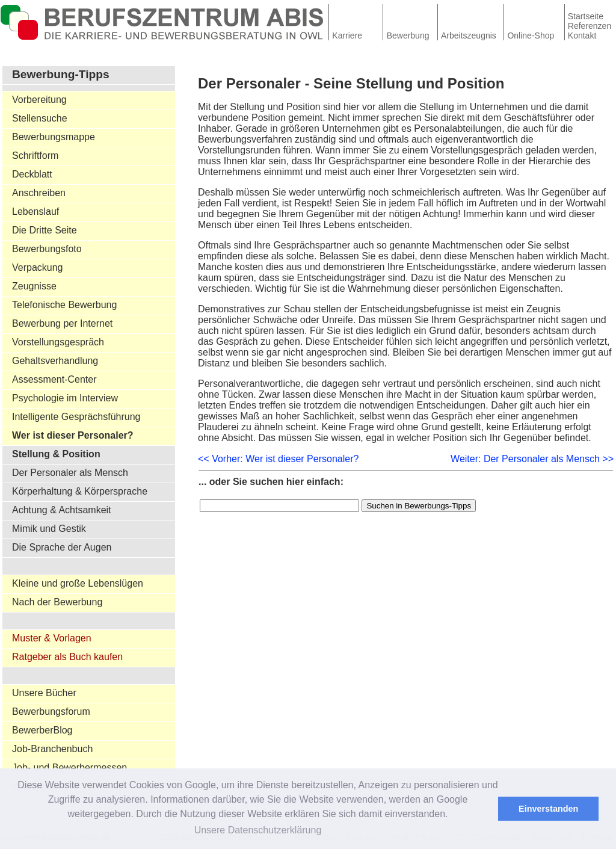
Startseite (586, 16)
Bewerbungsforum (51, 712)
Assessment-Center (54, 379)
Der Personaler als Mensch (70, 473)
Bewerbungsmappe (54, 137)
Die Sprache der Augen (62, 547)
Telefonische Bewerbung (64, 305)
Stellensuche (40, 118)
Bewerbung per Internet (62, 323)
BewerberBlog (42, 730)
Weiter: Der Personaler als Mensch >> (532, 459)
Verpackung (38, 267)
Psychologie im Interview (65, 398)
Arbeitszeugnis (469, 36)
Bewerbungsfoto (47, 249)
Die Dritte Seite (45, 230)
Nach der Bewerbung (57, 602)
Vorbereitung (39, 100)
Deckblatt (32, 174)
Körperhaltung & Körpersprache (80, 491)
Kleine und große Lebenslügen (78, 583)
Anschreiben (39, 193)
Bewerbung (408, 36)
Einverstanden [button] (548, 809)
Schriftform (35, 156)
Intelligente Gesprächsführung (76, 417)
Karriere (347, 36)
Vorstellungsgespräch (58, 342)
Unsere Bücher (44, 693)
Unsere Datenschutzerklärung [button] (258, 830)
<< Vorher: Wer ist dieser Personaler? (278, 459)
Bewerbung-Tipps (61, 74)
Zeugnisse (34, 286)
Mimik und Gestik (49, 529)
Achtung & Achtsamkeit (62, 510)
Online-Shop (531, 36)
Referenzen (590, 26)
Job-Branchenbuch (52, 749)
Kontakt (582, 36)
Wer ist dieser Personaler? (73, 435)
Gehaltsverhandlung (55, 361)
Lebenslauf (35, 211)
